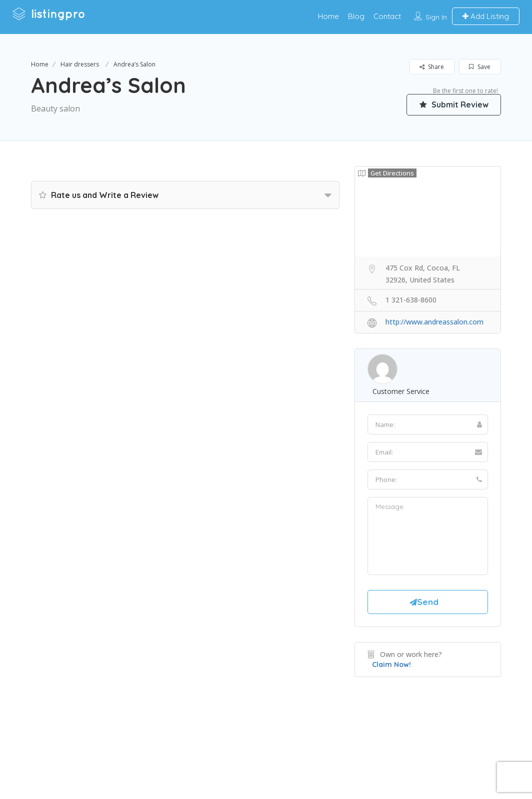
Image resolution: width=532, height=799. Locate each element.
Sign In (436, 17)
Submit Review (453, 104)
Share (432, 67)
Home (328, 16)
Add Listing (486, 16)
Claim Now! (391, 664)
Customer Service (401, 391)
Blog (356, 16)
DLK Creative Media (301, 751)
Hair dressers (80, 64)
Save (480, 67)
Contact (387, 16)
